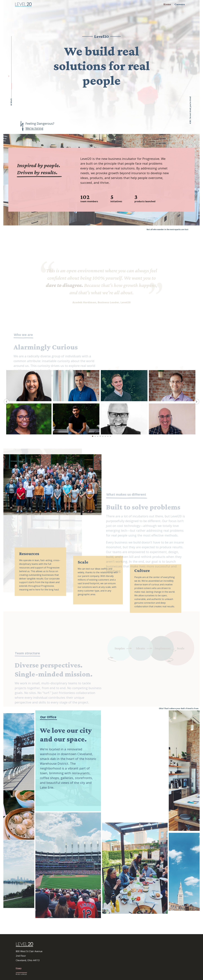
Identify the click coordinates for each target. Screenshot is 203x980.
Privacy (19, 968)
